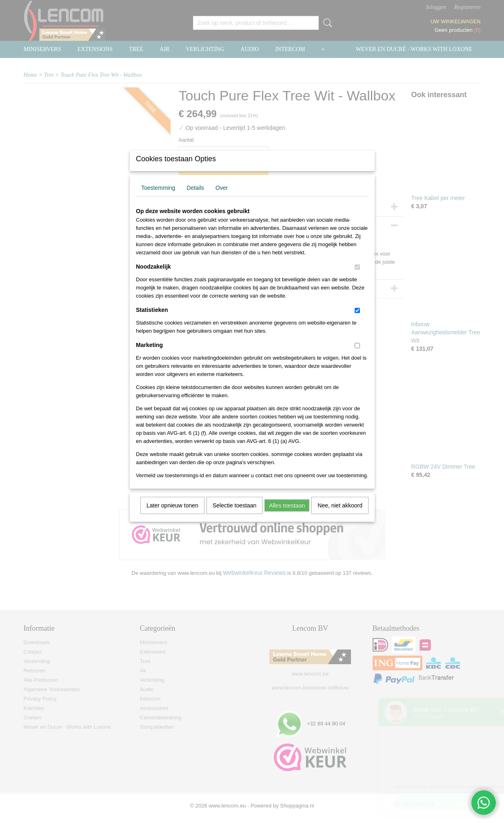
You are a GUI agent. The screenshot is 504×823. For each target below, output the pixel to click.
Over (222, 198)
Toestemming (158, 198)
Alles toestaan (287, 516)
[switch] (357, 278)
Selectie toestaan (234, 516)
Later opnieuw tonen (172, 516)
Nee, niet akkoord (340, 516)
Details (195, 198)
